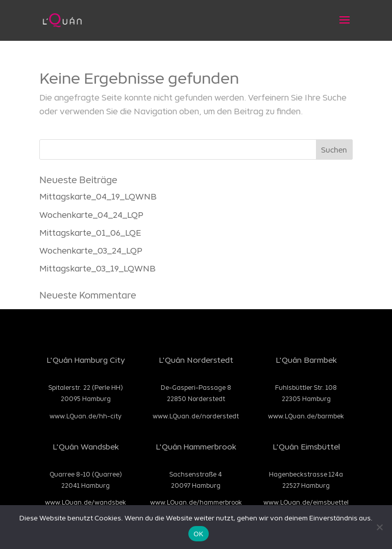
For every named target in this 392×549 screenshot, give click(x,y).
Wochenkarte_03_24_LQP (91, 250)
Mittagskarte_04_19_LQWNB (98, 196)
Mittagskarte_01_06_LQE (90, 232)
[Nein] (379, 527)
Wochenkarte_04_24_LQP (91, 215)
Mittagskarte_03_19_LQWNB (97, 268)
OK (198, 534)
